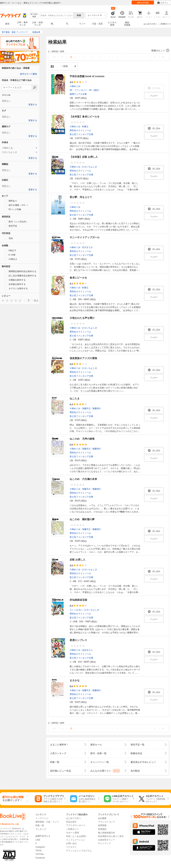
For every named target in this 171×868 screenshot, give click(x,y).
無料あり (11, 201)
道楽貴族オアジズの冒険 (83, 358)
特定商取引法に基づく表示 (111, 836)
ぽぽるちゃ (87, 650)
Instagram (40, 847)
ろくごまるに (76, 610)
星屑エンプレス (78, 640)
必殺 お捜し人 (77, 560)
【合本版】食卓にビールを (85, 117)
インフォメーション (76, 840)
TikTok (38, 851)
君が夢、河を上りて (81, 197)
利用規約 (102, 829)
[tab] (20, 148)
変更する (33, 105)
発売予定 (11, 226)
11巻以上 (11, 259)
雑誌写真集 (127, 24)
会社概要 (102, 818)
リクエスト (71, 847)
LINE (38, 840)
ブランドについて (107, 822)
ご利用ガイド (165, 24)
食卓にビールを (78, 278)
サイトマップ (104, 843)
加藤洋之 (86, 408)
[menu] (29, 300)
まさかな (75, 680)
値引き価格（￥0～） (17, 205)
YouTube (40, 854)
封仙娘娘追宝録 (78, 600)
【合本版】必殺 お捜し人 (84, 157)
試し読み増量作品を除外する (20, 275)
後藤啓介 (97, 408)
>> (163, 57)
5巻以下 (10, 250)
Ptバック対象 (13, 209)
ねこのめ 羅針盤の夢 (82, 519)
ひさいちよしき (90, 167)
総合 (7, 24)
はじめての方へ (150, 24)
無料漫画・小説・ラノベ (47, 822)
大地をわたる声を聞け (82, 318)
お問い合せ (71, 843)
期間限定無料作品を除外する (20, 271)
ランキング (41, 829)
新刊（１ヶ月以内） (16, 221)
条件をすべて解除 (28, 74)
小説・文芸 (97, 24)
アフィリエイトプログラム (79, 851)
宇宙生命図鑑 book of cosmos (87, 76)
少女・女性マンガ (37, 24)
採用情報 (102, 825)
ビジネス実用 (112, 24)
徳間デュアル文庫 (78, 94)
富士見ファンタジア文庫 (81, 134)
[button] (109, 51)
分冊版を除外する (15, 280)
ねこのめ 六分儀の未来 (83, 479)
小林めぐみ (75, 86)
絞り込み (34, 15)
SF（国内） (95, 90)
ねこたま (75, 398)
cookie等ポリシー (106, 840)
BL (52, 24)
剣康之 (85, 127)
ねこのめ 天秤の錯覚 (82, 439)
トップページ (42, 818)
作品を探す (71, 822)
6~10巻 (10, 255)
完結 (9, 238)
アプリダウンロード (76, 825)
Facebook (40, 858)
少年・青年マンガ (22, 24)
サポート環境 (72, 833)
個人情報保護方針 (107, 833)
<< (54, 57)
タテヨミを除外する (16, 288)
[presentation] (2, 300)
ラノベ (82, 24)
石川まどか (87, 247)
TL (67, 24)
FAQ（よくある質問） (77, 836)
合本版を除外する (15, 284)
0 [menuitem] (29, 300)
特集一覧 (40, 825)
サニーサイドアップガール (85, 237)
